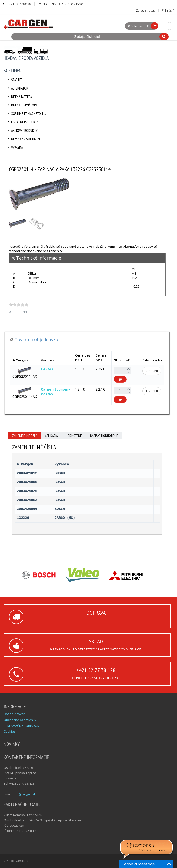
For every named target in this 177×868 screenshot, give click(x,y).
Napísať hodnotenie (104, 436)
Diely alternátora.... (23, 105)
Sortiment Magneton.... (26, 114)
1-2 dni (152, 391)
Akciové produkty (22, 131)
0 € (147, 26)
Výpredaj (15, 147)
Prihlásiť (168, 10)
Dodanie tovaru (15, 714)
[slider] (19, 305)
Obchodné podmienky (20, 720)
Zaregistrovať (145, 10)
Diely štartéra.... (20, 97)
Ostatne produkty (22, 122)
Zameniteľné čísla (25, 436)
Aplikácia (51, 436)
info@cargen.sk (24, 794)
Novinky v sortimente (25, 139)
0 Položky (135, 26)
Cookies (10, 731)
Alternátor (17, 88)
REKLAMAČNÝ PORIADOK (21, 726)
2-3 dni (152, 371)
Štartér (14, 80)
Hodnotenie (74, 436)
